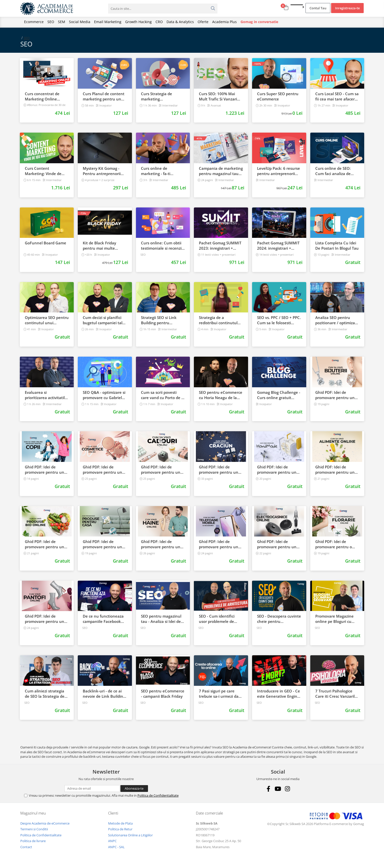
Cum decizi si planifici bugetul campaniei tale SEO (104, 320)
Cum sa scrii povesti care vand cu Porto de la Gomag (163, 395)
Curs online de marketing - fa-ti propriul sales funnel (160, 171)
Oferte (203, 22)
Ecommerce (34, 22)
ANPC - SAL (116, 847)
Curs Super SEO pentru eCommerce (278, 96)
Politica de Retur (120, 829)
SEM (62, 22)
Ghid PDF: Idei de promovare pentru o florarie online (334, 544)
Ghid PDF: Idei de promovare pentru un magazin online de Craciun (219, 470)
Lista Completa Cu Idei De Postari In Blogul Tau (337, 246)
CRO (159, 22)
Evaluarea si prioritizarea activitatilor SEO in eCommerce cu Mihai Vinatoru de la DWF (47, 395)
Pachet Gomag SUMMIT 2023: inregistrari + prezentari (220, 246)
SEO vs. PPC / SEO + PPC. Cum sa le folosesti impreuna (279, 320)
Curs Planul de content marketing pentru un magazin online (104, 96)
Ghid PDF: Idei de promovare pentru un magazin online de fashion (161, 544)
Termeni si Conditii (34, 829)
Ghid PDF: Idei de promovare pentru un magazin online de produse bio (45, 544)
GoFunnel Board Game (46, 243)
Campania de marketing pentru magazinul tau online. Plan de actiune (221, 171)
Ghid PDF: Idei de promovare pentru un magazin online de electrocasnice (277, 544)
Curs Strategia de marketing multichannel (157, 96)
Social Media (80, 22)
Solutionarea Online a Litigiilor (130, 835)
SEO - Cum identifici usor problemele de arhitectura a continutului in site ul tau (218, 619)
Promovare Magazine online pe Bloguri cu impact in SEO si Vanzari (337, 619)
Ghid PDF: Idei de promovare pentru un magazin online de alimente (335, 470)
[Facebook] (268, 789)
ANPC (112, 841)
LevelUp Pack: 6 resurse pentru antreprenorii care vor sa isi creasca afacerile (279, 171)
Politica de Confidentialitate (158, 795)
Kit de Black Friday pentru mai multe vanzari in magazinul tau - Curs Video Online (104, 246)
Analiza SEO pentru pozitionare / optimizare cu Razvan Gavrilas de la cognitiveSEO (337, 320)
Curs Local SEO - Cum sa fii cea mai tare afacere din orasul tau (337, 96)
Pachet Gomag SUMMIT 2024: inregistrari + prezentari (278, 246)
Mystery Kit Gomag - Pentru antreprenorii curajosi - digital (102, 171)
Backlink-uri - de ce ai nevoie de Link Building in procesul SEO (104, 694)
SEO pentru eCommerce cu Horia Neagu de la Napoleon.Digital (221, 395)
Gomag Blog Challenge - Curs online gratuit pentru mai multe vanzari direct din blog (279, 395)
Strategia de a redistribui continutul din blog (218, 320)
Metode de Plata (120, 823)
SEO (51, 22)
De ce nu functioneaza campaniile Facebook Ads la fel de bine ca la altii (103, 619)
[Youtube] (278, 789)
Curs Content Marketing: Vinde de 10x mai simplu (43, 171)
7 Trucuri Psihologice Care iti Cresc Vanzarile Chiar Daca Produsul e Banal (336, 694)
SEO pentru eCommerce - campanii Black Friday (163, 694)
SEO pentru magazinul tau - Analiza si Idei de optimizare (161, 619)
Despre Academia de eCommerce (45, 823)
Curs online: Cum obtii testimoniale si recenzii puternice (162, 246)
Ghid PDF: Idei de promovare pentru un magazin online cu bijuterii (335, 395)
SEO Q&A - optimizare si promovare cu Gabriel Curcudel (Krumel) (104, 395)
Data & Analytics (180, 22)
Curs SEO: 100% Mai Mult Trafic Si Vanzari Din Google (218, 96)
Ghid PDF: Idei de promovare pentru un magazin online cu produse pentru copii (45, 470)
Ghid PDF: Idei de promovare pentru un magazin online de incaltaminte (45, 619)
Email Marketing (108, 22)
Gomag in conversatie (259, 22)
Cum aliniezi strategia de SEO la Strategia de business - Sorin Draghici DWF (45, 694)
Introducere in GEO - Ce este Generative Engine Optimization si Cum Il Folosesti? (279, 694)
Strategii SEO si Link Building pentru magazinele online (159, 320)
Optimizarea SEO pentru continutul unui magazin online (47, 320)
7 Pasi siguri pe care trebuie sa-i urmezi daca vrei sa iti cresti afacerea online (221, 694)
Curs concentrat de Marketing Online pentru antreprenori (43, 96)
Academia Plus (224, 22)
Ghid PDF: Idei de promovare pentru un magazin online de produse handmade (277, 470)
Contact (26, 847)
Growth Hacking (138, 22)
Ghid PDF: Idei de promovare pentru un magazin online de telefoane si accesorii (219, 544)
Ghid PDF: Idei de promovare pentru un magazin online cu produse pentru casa (102, 544)
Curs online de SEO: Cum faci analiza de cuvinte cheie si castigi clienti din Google (335, 171)
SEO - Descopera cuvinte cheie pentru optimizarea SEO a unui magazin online (279, 619)
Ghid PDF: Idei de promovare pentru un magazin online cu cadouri (161, 470)
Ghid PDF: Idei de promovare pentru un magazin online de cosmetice (102, 470)
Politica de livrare (33, 841)
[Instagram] (288, 789)
